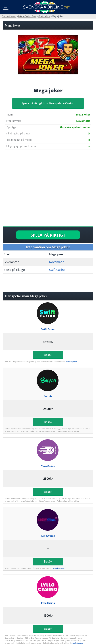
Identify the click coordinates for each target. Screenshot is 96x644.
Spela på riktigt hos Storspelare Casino (48, 103)
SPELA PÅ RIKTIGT (48, 235)
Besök (48, 355)
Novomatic (57, 262)
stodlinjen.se (72, 361)
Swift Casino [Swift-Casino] (57, 270)
